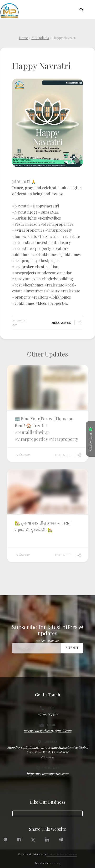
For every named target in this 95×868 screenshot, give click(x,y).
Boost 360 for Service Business (62, 854)
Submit (72, 648)
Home (23, 38)
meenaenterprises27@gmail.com (47, 731)
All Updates (40, 38)
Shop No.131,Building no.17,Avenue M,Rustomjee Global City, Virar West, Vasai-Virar (47, 750)
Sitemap (56, 863)
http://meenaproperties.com (47, 774)
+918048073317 (48, 714)
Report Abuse (42, 863)
